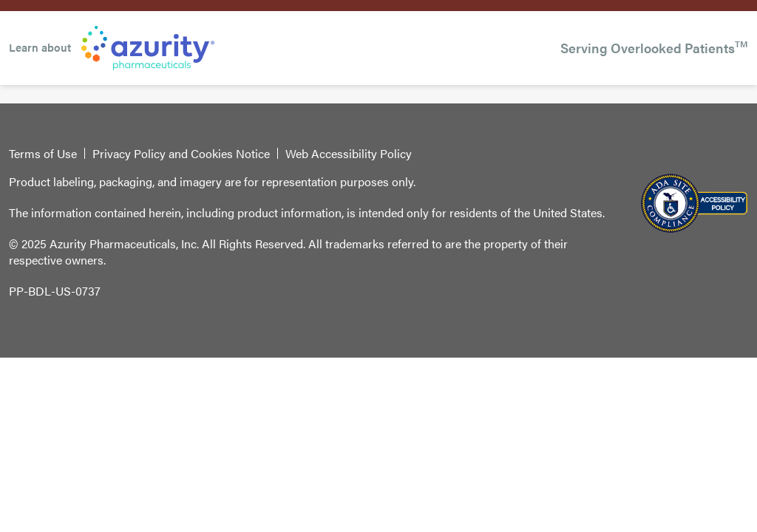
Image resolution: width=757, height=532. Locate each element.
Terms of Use (43, 154)
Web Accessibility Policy (349, 154)
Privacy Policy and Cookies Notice (181, 154)
